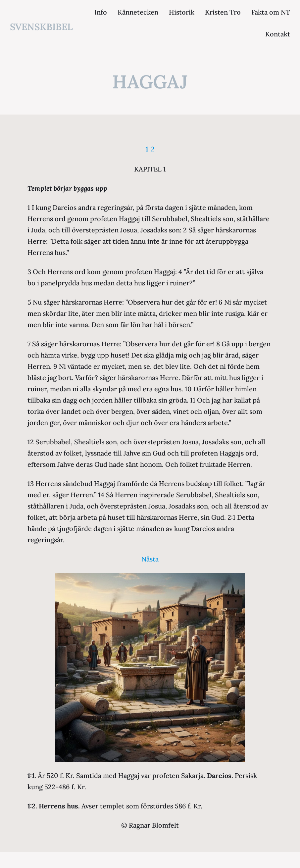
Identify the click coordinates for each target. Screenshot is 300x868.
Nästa (150, 559)
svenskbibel (41, 27)
